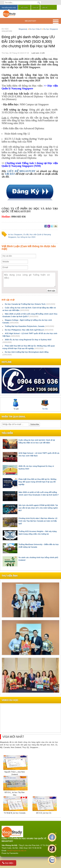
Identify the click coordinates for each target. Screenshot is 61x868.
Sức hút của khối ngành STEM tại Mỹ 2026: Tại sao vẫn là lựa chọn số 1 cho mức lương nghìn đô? (38, 508)
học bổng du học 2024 (26, 237)
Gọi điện (8, 863)
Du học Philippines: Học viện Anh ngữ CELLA (29, 330)
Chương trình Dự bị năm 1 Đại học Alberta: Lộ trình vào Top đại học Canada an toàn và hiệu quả (38, 521)
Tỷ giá (16, 404)
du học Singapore (15, 234)
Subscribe (35, 424)
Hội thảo (24, 8)
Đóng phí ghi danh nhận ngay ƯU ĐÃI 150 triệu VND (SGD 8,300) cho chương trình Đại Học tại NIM (28, 41)
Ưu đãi (26, 234)
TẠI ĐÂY (10, 174)
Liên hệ (45, 8)
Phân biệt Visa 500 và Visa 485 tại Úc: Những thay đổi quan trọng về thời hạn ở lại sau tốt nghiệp (37, 482)
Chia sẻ (35, 8)
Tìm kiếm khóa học (9, 8)
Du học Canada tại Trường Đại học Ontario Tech (30, 304)
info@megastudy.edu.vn (17, 851)
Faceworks (14, 853)
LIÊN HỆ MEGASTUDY (22, 171)
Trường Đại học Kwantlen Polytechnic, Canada (29, 326)
